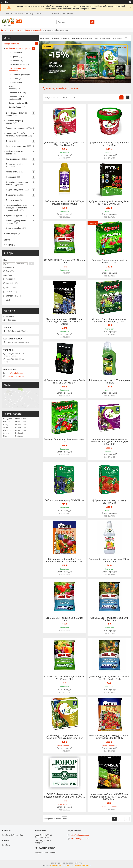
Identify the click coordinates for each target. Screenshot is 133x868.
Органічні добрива (16, 103)
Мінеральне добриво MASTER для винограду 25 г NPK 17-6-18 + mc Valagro (64, 322)
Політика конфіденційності (81, 865)
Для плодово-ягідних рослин (17, 70)
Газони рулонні (13, 200)
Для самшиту (14, 83)
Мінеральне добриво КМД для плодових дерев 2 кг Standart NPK (64, 560)
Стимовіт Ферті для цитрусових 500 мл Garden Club (109, 560)
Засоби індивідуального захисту (17, 222)
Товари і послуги (60, 38)
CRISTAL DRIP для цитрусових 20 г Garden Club (109, 619)
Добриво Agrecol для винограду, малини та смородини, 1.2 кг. (109, 320)
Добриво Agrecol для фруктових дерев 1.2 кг (65, 440)
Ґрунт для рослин (14, 159)
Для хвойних (14, 60)
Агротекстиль (12, 172)
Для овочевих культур (18, 75)
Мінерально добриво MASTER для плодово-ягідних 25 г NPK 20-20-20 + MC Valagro (109, 797)
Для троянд (14, 57)
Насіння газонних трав (16, 146)
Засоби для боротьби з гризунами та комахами (16, 135)
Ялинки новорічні (14, 228)
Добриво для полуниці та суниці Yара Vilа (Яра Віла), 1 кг (64, 144)
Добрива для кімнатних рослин (16, 114)
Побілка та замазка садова (15, 153)
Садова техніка (13, 195)
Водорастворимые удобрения (16, 98)
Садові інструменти (15, 190)
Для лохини (14, 79)
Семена (10, 141)
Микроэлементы (15, 93)
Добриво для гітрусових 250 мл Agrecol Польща (109, 382)
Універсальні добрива (14, 88)
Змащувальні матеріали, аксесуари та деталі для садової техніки (17, 208)
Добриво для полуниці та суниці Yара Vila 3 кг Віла (109, 144)
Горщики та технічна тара (15, 165)
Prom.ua (79, 863)
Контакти (117, 38)
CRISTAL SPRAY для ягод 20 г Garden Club (64, 261)
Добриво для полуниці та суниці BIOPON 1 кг (109, 502)
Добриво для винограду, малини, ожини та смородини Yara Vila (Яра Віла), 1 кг (109, 442)
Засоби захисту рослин (16, 128)
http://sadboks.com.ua (17, 373)
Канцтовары (12, 233)
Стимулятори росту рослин (15, 122)
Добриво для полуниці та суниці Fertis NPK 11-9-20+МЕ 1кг (109, 203)
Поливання (11, 177)
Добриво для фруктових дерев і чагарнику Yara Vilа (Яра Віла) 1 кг (64, 737)
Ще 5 (8, 300)
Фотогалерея (10, 245)
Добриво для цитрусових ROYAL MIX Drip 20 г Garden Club (109, 678)
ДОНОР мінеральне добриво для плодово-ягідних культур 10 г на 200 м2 (64, 796)
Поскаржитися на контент (60, 865)
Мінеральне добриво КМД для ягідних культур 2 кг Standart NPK (109, 737)
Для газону (13, 53)
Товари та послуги (13, 30)
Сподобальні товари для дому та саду (17, 183)
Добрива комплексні (32, 30)
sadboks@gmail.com (16, 376)
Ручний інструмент (15, 215)
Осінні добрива (15, 107)
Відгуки (7, 240)
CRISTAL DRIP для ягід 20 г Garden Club (65, 619)
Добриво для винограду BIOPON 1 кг (64, 500)
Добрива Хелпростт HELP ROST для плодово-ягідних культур (64, 203)
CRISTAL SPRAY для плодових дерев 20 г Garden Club (64, 678)
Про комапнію (103, 38)
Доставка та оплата (82, 38)
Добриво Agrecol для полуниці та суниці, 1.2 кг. (109, 261)
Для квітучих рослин (17, 64)
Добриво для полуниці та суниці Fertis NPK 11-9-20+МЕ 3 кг (64, 382)
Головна (45, 38)
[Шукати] (92, 22)
